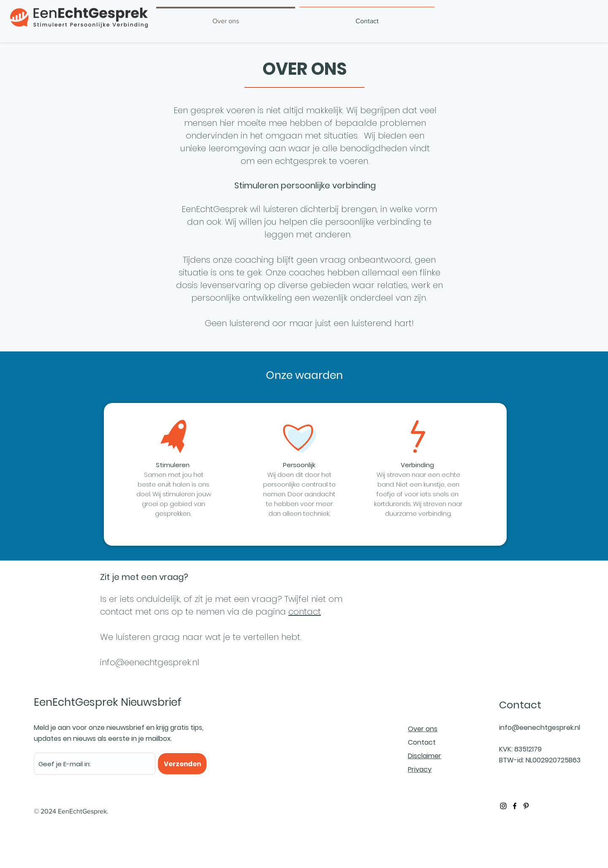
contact (305, 612)
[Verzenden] (182, 764)
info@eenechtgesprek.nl (150, 662)
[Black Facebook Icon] (515, 806)
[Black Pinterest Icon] (526, 806)
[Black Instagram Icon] (503, 806)
